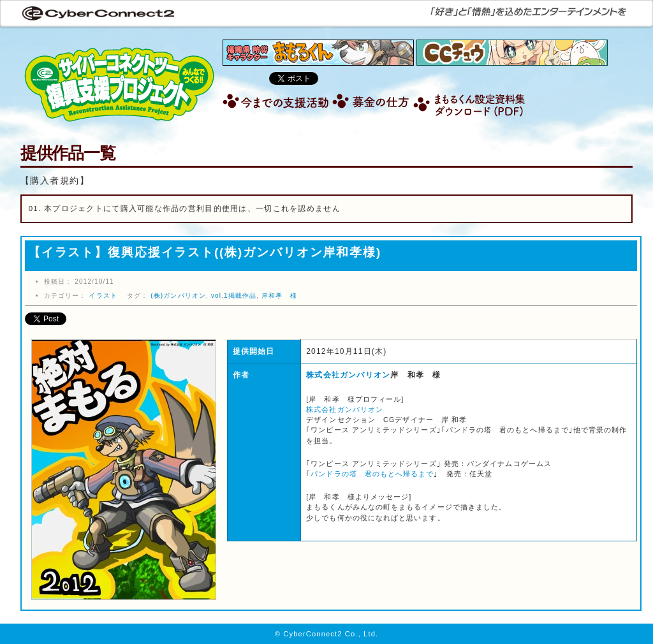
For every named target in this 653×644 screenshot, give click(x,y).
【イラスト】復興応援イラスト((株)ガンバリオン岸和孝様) (205, 252)
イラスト (103, 296)
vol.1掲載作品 (234, 296)
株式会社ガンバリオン (348, 375)
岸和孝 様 (279, 296)
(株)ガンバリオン (178, 296)
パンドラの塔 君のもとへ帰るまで (372, 474)
